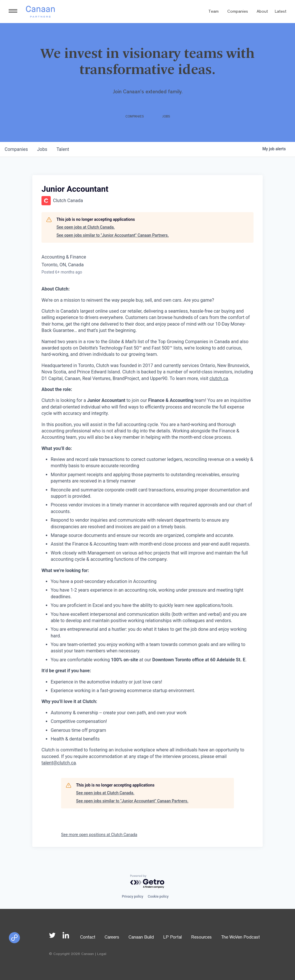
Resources (201, 938)
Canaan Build (141, 938)
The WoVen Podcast (240, 938)
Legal (102, 954)
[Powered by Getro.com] (147, 882)
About (262, 12)
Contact (88, 938)
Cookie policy (158, 897)
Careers (112, 938)
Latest (281, 12)
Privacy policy (133, 897)
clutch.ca (219, 378)
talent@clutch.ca (59, 763)
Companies (238, 12)
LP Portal (172, 938)
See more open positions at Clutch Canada (99, 835)
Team (213, 12)
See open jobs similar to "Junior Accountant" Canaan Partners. (113, 235)
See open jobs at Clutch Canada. (86, 227)
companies (16, 149)
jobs (42, 149)
